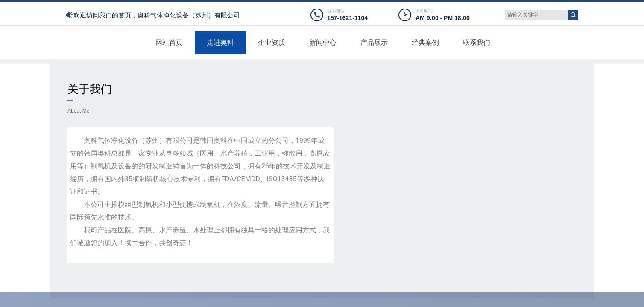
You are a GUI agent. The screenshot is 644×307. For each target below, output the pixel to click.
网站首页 (169, 42)
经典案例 (425, 42)
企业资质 (272, 42)
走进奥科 (220, 42)
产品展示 (374, 42)
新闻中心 (323, 42)
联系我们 (477, 42)
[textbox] (536, 15)
